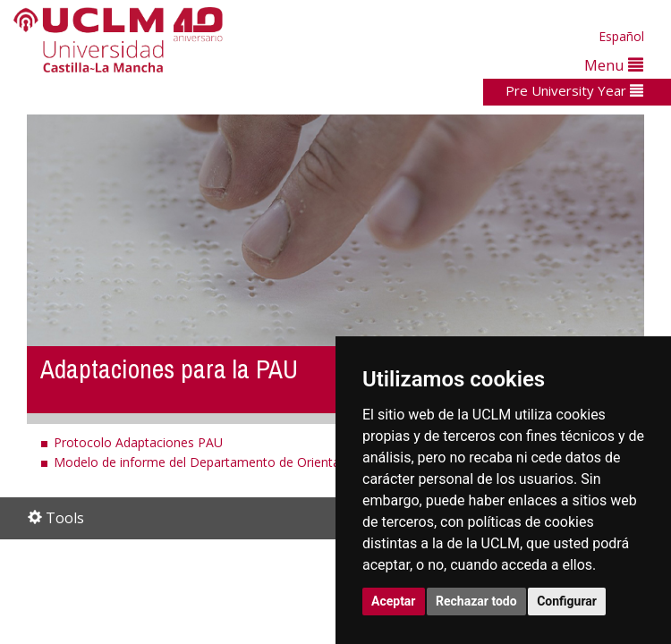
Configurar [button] (567, 601)
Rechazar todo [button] (476, 601)
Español (621, 36)
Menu (614, 65)
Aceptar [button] (394, 601)
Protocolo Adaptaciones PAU (138, 442)
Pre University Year (574, 90)
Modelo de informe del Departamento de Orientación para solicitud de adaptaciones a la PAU (325, 462)
